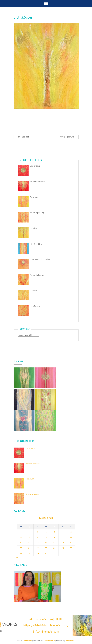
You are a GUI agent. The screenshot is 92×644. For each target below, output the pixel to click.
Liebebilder (28, 640)
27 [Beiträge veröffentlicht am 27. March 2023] (21, 553)
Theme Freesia (49, 640)
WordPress (70, 640)
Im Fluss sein (22, 137)
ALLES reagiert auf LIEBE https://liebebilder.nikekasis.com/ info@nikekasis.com (46, 625)
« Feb (16, 558)
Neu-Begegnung (68, 137)
